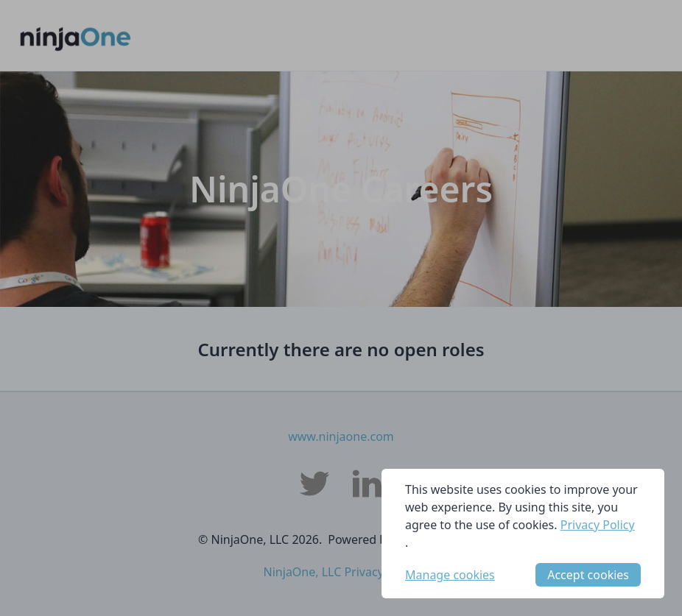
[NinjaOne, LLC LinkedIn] (368, 484)
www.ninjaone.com (341, 436)
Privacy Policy (598, 525)
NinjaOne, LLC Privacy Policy (341, 572)
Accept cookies (588, 575)
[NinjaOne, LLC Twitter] (314, 484)
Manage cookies (450, 575)
